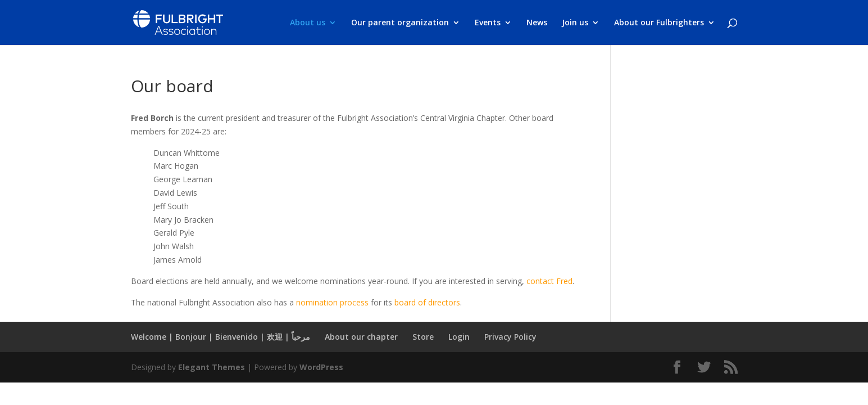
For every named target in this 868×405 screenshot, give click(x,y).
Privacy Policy (510, 337)
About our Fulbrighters (659, 23)
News (537, 23)
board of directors (427, 302)
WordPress (321, 367)
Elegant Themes (212, 367)
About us (308, 23)
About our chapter (361, 337)
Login (459, 337)
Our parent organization (400, 23)
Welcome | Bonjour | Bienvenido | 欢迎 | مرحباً (221, 337)
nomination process (332, 302)
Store (423, 337)
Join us (575, 23)
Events (488, 23)
